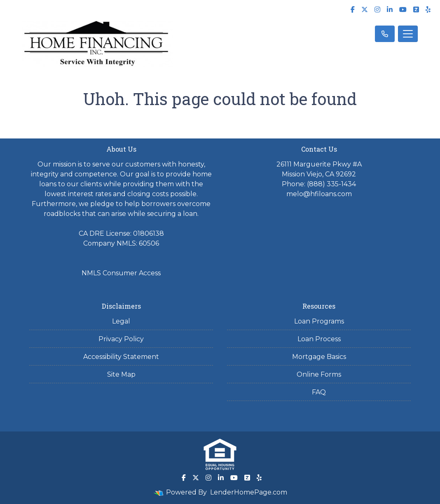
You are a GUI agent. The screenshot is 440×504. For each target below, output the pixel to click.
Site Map (121, 374)
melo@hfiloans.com (319, 194)
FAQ (319, 392)
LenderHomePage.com (249, 492)
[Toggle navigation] (408, 34)
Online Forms (319, 374)
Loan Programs (319, 321)
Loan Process (319, 339)
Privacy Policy (121, 339)
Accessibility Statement (121, 357)
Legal (121, 321)
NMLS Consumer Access (121, 273)
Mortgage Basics (319, 357)
